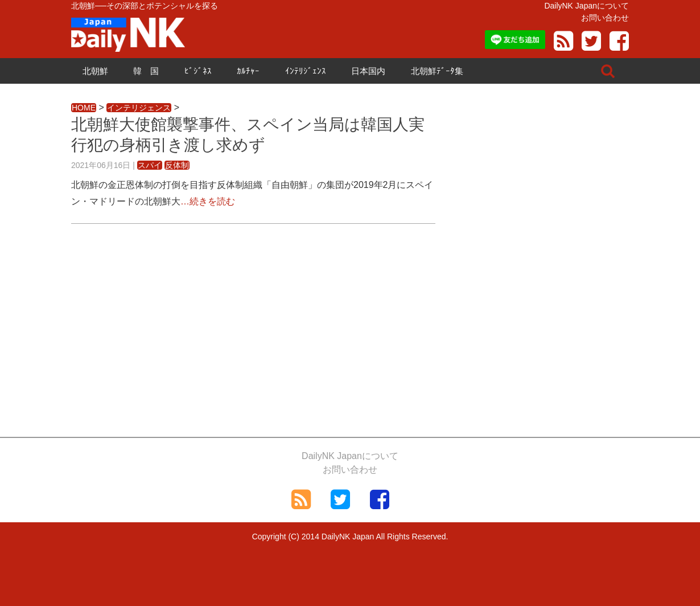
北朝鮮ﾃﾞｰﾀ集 (437, 71)
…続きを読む (208, 201)
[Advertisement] (253, 334)
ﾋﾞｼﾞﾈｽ (198, 71)
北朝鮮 (95, 71)
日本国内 (368, 71)
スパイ (150, 165)
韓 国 (146, 71)
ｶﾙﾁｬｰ (248, 71)
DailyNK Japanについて (586, 6)
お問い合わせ (605, 18)
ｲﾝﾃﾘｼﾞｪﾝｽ (306, 71)
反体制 (177, 165)
